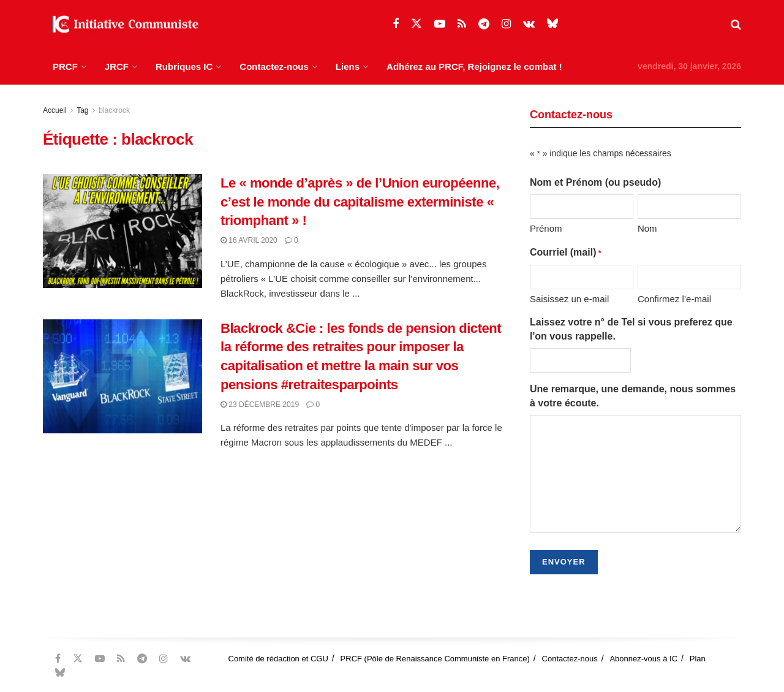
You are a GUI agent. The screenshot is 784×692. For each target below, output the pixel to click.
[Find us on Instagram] (506, 24)
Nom (647, 228)
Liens (348, 67)
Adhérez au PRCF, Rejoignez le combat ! (474, 67)
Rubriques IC (184, 67)
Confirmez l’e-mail (674, 299)
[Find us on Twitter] (417, 24)
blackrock (114, 110)
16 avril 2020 (249, 240)
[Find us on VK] (529, 24)
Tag (82, 110)
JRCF (117, 67)
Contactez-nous (274, 67)
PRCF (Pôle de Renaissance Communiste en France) (435, 659)
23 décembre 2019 (260, 405)
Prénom (546, 228)
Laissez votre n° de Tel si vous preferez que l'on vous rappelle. (631, 329)
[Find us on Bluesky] (552, 24)
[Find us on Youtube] (440, 24)
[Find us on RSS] (462, 24)
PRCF (65, 67)
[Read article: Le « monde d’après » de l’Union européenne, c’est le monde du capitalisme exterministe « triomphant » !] (123, 231)
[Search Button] (736, 25)
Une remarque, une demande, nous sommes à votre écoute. (633, 396)
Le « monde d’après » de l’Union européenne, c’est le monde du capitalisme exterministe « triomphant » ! (360, 202)
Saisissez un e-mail (569, 299)
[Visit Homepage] (123, 25)
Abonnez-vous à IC (643, 659)
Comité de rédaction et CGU (278, 659)
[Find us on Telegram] (484, 24)
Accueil (55, 110)
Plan (698, 659)
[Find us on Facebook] (396, 24)
